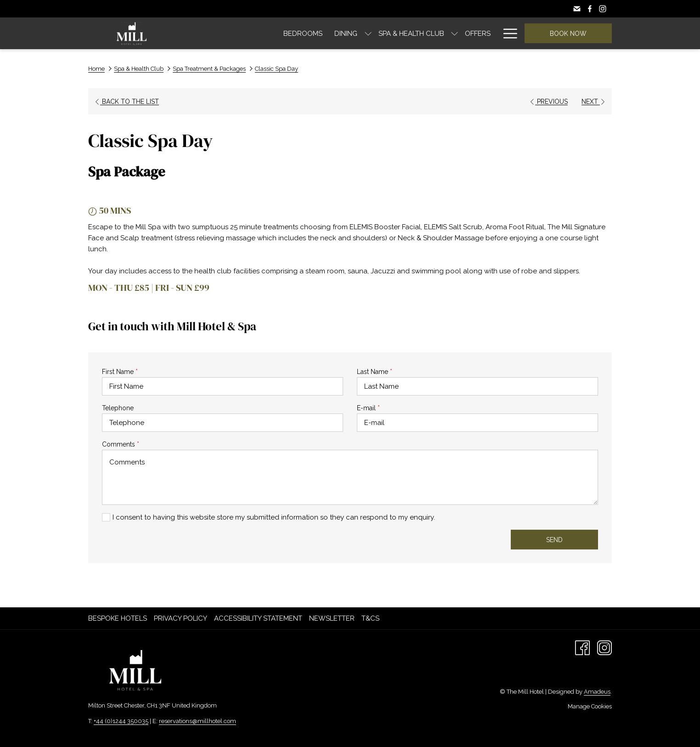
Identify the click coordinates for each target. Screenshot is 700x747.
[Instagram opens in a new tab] (604, 647)
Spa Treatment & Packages (209, 69)
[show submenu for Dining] (293, 33)
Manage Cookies (590, 706)
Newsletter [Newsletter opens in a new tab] (333, 618)
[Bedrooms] (228, 33)
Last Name (375, 372)
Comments (121, 444)
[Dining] (271, 33)
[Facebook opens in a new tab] (582, 647)
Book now (568, 34)
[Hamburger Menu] (507, 33)
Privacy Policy (181, 618)
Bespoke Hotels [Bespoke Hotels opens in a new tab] (119, 618)
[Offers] (403, 33)
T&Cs (370, 618)
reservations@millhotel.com (198, 721)
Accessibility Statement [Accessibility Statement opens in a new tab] (259, 618)
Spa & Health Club (139, 69)
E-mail (368, 408)
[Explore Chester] (459, 33)
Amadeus (597, 692)
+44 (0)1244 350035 (121, 721)
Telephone (118, 408)
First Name (120, 372)
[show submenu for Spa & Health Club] (380, 33)
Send (554, 540)
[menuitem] (119, 618)
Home (96, 69)
